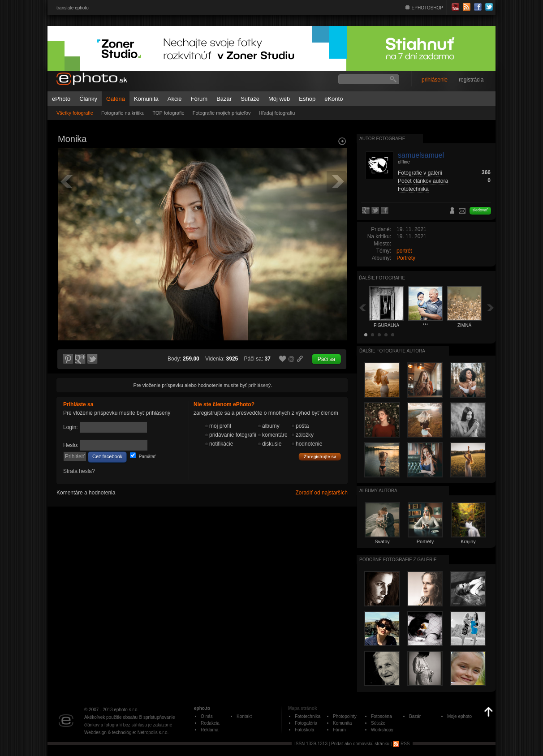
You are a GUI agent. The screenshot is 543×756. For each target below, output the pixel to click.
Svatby (382, 541)
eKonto (334, 99)
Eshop (307, 99)
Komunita (146, 99)
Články (88, 99)
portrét (404, 251)
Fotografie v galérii (420, 173)
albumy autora (378, 491)
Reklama (209, 730)
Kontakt (244, 716)
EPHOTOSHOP (427, 8)
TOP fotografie (169, 113)
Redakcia (210, 723)
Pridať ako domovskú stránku (360, 744)
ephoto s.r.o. (126, 710)
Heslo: (71, 445)
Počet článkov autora (423, 181)
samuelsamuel (421, 155)
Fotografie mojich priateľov (222, 113)
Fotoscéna (381, 716)
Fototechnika (413, 189)
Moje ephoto (459, 716)
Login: (71, 427)
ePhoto (61, 99)
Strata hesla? (79, 471)
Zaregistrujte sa (320, 457)
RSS (401, 744)
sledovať (480, 210)
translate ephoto (73, 8)
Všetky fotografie (75, 113)
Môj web (279, 99)
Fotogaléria (306, 723)
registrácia (471, 80)
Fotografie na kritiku (123, 113)
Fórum (199, 99)
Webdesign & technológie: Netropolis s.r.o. (126, 732)
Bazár (224, 99)
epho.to (202, 708)
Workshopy (382, 730)
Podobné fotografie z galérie (398, 560)
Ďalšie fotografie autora (392, 351)
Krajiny (468, 541)
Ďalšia (491, 307)
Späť (362, 307)
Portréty (406, 258)
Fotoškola (304, 730)
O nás (207, 716)
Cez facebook (107, 456)
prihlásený (259, 385)
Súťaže (250, 99)
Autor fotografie (382, 139)
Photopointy (345, 716)
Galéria (116, 99)
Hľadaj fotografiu (277, 113)
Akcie (175, 99)
